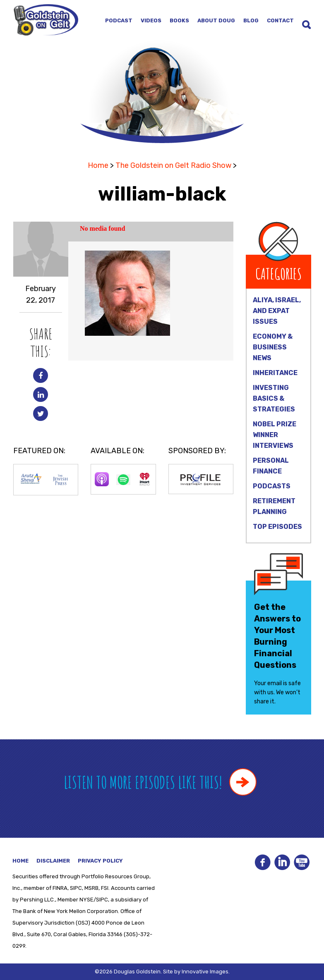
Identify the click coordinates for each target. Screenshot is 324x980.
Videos (151, 20)
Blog (251, 20)
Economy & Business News (273, 347)
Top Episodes (277, 527)
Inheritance (275, 373)
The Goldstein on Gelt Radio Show (173, 165)
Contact (280, 20)
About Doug (216, 20)
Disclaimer (53, 861)
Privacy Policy (100, 861)
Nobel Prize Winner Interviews (275, 435)
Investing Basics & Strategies (274, 398)
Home (98, 165)
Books (179, 20)
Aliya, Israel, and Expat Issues (277, 311)
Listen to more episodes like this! (160, 782)
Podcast (119, 20)
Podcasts (272, 486)
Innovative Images (205, 972)
